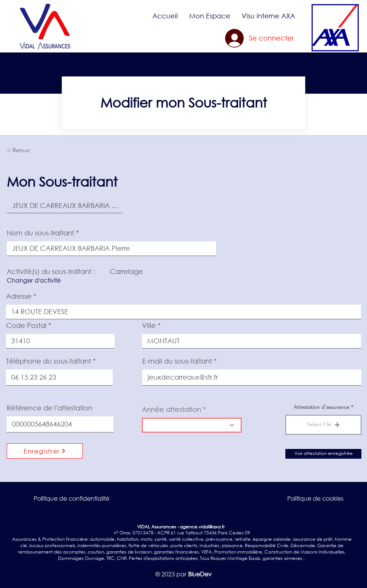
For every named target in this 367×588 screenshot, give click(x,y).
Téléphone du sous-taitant (48, 361)
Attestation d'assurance (321, 407)
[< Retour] (31, 150)
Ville (149, 325)
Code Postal (26, 325)
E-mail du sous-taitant (177, 361)
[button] (210, 16)
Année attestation (172, 409)
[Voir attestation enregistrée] (323, 454)
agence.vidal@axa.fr (202, 527)
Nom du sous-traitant (40, 233)
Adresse (19, 296)
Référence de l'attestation (50, 408)
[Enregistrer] (45, 451)
